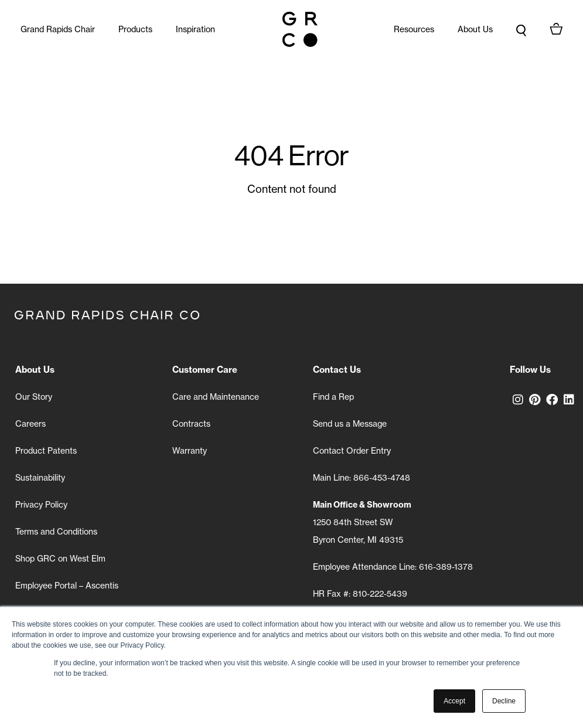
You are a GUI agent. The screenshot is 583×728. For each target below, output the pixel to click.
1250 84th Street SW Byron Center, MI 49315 (362, 522)
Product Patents (46, 451)
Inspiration (195, 29)
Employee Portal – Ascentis (67, 586)
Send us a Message (350, 424)
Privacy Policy (41, 505)
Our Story (34, 397)
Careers (30, 424)
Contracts (191, 424)
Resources (414, 29)
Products (135, 29)
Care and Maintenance (216, 397)
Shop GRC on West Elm (60, 559)
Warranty (190, 451)
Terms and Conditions (56, 532)
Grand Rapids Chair (58, 29)
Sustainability (40, 478)
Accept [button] (454, 701)
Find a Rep (333, 397)
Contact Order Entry (352, 451)
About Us (475, 29)
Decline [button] (504, 701)
